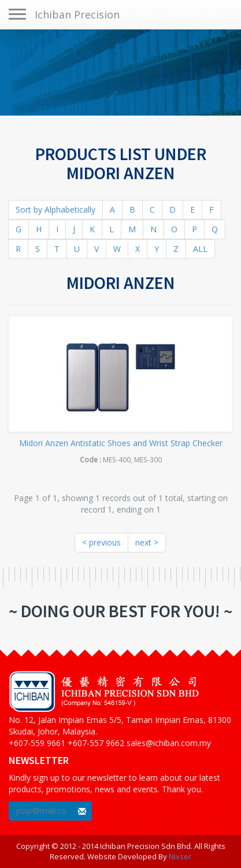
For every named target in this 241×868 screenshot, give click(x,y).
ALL (200, 249)
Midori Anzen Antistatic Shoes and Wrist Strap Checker (121, 443)
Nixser (180, 856)
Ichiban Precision (77, 14)
